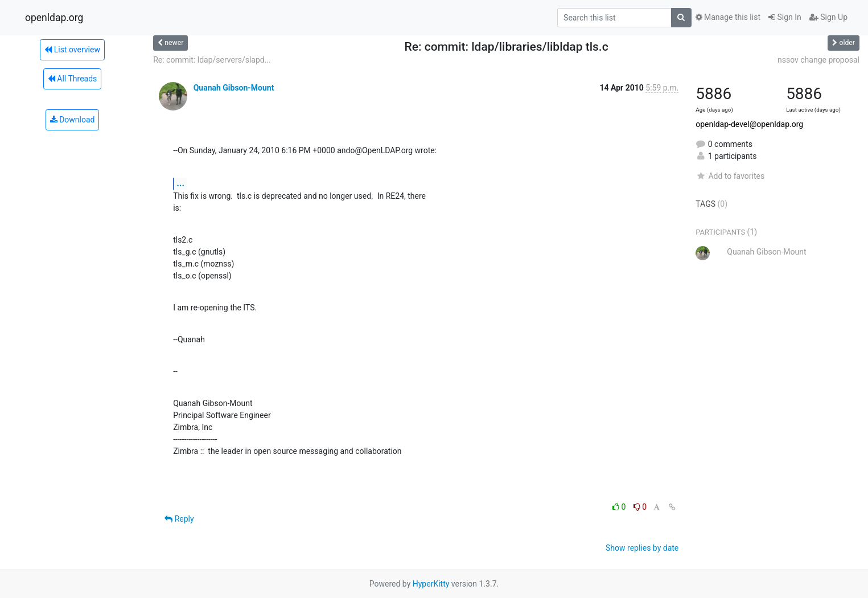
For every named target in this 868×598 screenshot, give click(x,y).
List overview (72, 50)
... (180, 183)
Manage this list (728, 17)
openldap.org (54, 18)
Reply (179, 519)
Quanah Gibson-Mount (234, 88)
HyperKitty (431, 584)
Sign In (785, 17)
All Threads (72, 79)
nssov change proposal (818, 60)
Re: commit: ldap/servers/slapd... (212, 60)
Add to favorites (730, 176)
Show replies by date (642, 548)
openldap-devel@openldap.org (749, 124)
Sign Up (828, 17)
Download (73, 120)
